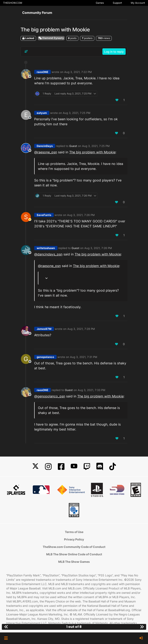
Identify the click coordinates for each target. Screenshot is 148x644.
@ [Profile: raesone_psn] (46, 152)
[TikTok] (113, 467)
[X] (35, 467)
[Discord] (100, 467)
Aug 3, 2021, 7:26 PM (81, 215)
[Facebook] (61, 467)
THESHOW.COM (13, 3)
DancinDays (45, 146)
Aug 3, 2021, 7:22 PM (78, 72)
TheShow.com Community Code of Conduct (74, 547)
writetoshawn (46, 248)
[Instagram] (48, 467)
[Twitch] (87, 467)
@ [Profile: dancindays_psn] (48, 254)
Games (100, 3)
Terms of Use (74, 532)
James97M (44, 329)
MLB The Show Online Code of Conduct (74, 554)
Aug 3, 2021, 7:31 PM (84, 357)
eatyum (42, 113)
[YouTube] (74, 467)
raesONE (42, 72)
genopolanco (45, 357)
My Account (138, 3)
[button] (6, 638)
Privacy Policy (74, 539)
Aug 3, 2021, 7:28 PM (81, 329)
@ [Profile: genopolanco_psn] (50, 396)
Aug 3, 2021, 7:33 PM (92, 390)
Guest (73, 146)
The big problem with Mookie (92, 152)
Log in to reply (114, 52)
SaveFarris (44, 215)
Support (117, 3)
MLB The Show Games (74, 562)
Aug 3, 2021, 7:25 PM (77, 113)
